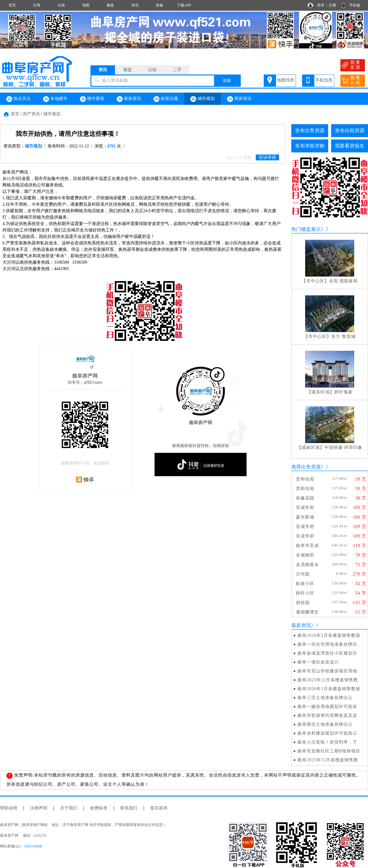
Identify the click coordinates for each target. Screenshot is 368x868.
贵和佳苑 (305, 479)
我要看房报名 (350, 146)
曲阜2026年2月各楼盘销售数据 (329, 635)
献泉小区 (305, 584)
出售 (37, 5)
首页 (12, 5)
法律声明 (39, 808)
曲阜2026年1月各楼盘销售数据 (329, 689)
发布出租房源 (350, 130)
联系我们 (129, 808)
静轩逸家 (343, 392)
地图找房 (286, 80)
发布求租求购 (310, 146)
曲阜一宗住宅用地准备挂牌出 (327, 644)
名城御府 (305, 555)
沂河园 (303, 574)
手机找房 (324, 80)
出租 (61, 5)
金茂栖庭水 (307, 565)
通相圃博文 (307, 612)
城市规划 (202, 99)
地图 (86, 5)
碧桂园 (303, 603)
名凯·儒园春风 (344, 281)
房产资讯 (31, 114)
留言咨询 (159, 808)
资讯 (135, 5)
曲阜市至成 (307, 546)
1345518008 (33, 846)
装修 (159, 5)
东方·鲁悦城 (343, 336)
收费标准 (99, 808)
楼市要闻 (92, 99)
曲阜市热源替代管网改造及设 (327, 715)
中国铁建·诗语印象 (344, 447)
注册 (332, 5)
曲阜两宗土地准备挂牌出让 (325, 724)
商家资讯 (239, 99)
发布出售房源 (310, 130)
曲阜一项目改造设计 (318, 662)
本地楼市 (55, 99)
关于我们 (69, 808)
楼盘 (110, 5)
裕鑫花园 (305, 498)
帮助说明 (9, 808)
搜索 (227, 80)
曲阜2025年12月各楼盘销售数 (328, 680)
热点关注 (18, 99)
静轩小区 (305, 593)
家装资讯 (129, 99)
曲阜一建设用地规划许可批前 (327, 707)
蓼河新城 (305, 517)
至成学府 (305, 508)
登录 (321, 5)
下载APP (184, 5)
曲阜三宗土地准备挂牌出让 (325, 698)
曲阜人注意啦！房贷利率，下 (327, 742)
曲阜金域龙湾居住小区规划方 (327, 653)
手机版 (355, 5)
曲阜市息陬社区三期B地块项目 (329, 751)
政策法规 (166, 99)
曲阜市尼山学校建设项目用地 (327, 671)
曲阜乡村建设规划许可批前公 (327, 733)
